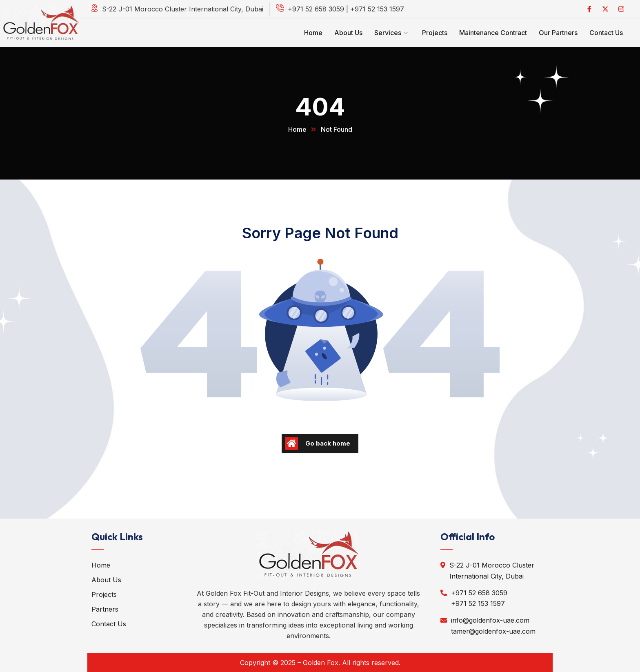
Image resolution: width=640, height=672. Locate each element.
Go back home (318, 444)
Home (297, 129)
